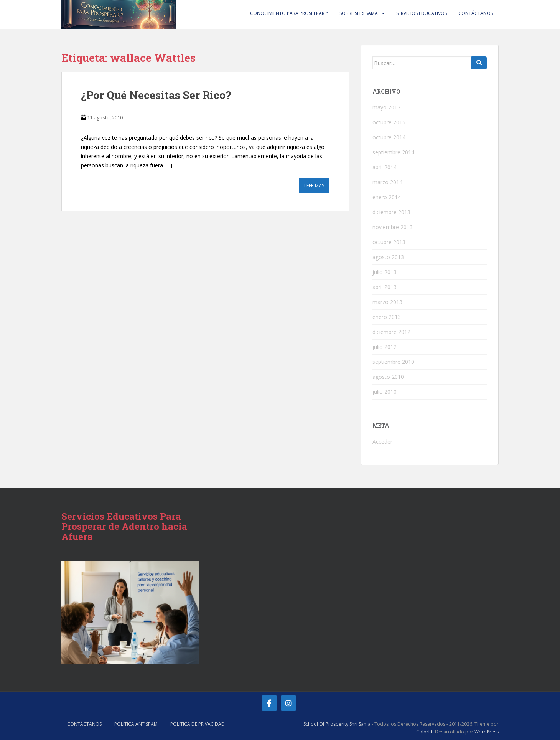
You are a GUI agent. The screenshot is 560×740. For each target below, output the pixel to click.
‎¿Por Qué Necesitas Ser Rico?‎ (156, 95)
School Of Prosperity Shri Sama (337, 724)
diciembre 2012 (391, 332)
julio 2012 (385, 347)
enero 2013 (387, 317)
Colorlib (425, 732)
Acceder (382, 442)
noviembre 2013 (393, 227)
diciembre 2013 (391, 212)
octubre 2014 (389, 137)
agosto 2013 (388, 257)
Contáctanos (476, 13)
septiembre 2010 (393, 362)
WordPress (487, 732)
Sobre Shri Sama (359, 13)
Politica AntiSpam (136, 724)
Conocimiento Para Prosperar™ (289, 13)
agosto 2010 (388, 377)
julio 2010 (385, 392)
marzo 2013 (387, 302)
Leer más (314, 186)
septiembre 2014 (393, 152)
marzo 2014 (387, 182)
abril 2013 (385, 287)
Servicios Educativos (422, 13)
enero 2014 (387, 197)
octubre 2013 (389, 242)
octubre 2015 (389, 122)
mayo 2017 (386, 107)
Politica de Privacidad (198, 724)
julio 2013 (385, 272)
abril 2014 (385, 167)
